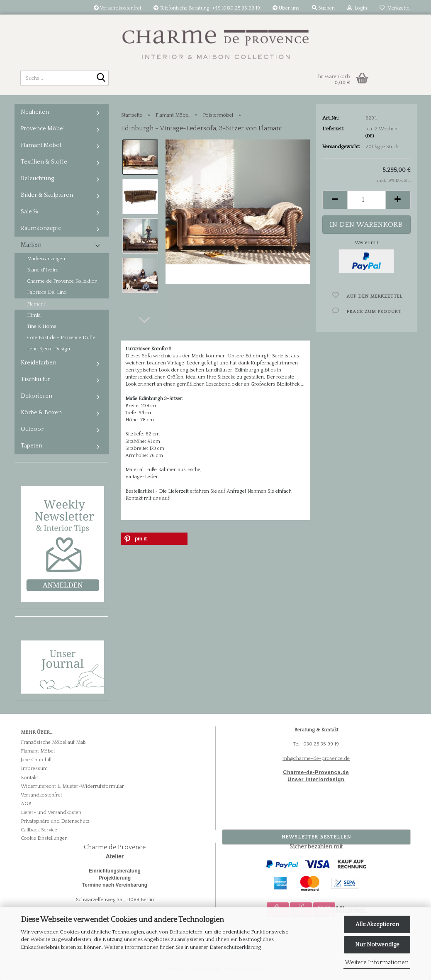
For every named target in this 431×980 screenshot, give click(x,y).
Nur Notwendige (377, 945)
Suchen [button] (323, 8)
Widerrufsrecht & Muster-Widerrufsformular (72, 786)
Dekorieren (37, 396)
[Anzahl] (366, 200)
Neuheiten (35, 112)
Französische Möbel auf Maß (53, 742)
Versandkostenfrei (117, 8)
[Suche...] (101, 78)
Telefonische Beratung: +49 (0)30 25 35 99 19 (207, 8)
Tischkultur (35, 379)
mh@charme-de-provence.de (316, 759)
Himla (34, 315)
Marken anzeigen (46, 259)
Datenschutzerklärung (235, 947)
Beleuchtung (37, 178)
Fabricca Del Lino (47, 292)
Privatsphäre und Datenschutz (55, 821)
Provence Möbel (43, 129)
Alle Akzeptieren (377, 924)
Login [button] (357, 8)
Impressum (34, 769)
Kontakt (29, 778)
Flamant (36, 304)
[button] (144, 320)
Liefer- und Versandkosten (51, 813)
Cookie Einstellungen (44, 838)
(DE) (370, 136)
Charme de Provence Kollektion (62, 281)
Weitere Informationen (377, 963)
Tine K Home (42, 326)
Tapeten (32, 446)
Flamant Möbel (41, 145)
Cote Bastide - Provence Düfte (61, 338)
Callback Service (39, 830)
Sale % (29, 212)
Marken (31, 245)
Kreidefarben (39, 363)
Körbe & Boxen (41, 413)
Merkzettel (395, 8)
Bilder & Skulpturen (47, 195)
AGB (26, 804)
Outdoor (32, 429)
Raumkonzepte (41, 228)
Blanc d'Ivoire (43, 270)
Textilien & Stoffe (44, 162)
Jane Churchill (36, 760)
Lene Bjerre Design (49, 349)
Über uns (286, 8)
